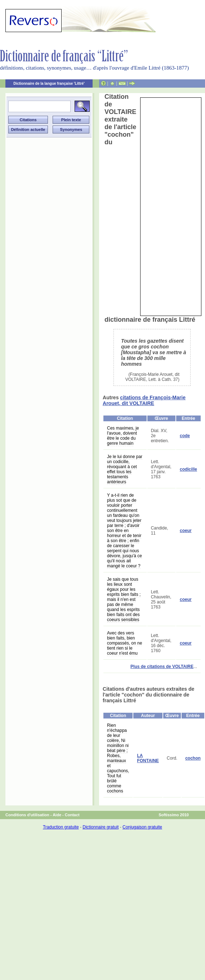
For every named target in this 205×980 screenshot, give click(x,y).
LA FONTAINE (148, 758)
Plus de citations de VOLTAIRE (162, 667)
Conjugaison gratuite (142, 827)
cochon (193, 758)
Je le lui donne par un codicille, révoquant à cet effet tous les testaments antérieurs (125, 469)
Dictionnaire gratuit (101, 827)
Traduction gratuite (61, 827)
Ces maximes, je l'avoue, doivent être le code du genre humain (123, 436)
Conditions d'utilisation (27, 815)
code (185, 436)
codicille (188, 469)
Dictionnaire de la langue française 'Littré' (49, 84)
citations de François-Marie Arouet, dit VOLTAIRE (144, 400)
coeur (186, 531)
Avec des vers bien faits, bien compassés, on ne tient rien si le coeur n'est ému (124, 643)
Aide (57, 815)
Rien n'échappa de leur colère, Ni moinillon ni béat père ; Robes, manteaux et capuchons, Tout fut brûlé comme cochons (118, 758)
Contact (72, 815)
